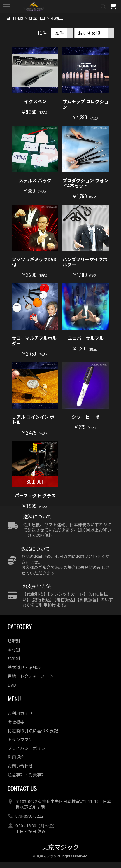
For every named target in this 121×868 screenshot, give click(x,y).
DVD (12, 691)
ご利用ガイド (20, 719)
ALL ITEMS (15, 18)
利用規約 (16, 763)
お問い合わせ (20, 772)
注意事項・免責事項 (26, 781)
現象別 (14, 664)
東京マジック (61, 853)
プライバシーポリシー (29, 754)
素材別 (14, 656)
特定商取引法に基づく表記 (33, 737)
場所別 (14, 647)
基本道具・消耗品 (24, 673)
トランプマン (20, 746)
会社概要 (16, 728)
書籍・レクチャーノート (31, 682)
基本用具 (37, 18)
